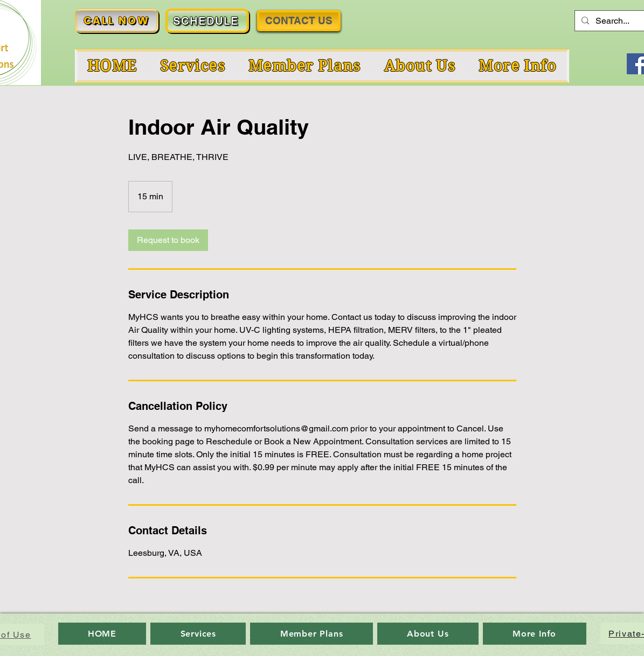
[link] (168, 240)
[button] (518, 66)
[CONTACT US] (299, 21)
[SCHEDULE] (207, 21)
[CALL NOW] (117, 21)
